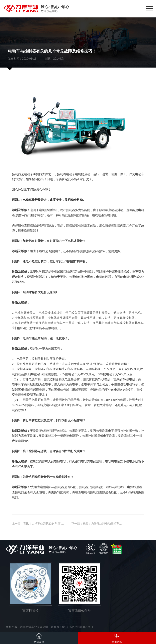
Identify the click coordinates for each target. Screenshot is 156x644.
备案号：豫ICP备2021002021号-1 (72, 627)
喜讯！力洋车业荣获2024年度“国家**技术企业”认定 (55, 524)
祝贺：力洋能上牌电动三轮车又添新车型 (108, 524)
